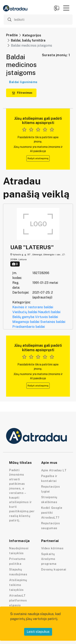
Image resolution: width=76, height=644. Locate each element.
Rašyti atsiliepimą (38, 158)
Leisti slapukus (38, 632)
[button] (66, 8)
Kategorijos (32, 35)
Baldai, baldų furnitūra (28, 40)
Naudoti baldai (49, 312)
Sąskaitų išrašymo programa (49, 559)
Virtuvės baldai (47, 317)
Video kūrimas (52, 548)
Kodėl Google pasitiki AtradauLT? (52, 513)
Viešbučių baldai (25, 312)
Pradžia (12, 35)
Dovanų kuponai (54, 569)
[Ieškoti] (38, 20)
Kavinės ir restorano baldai (33, 307)
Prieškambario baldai (29, 327)
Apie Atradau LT (54, 470)
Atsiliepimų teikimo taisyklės (18, 585)
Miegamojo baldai (26, 322)
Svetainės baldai (53, 322)
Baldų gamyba (23, 317)
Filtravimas (22, 93)
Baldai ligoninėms (23, 82)
